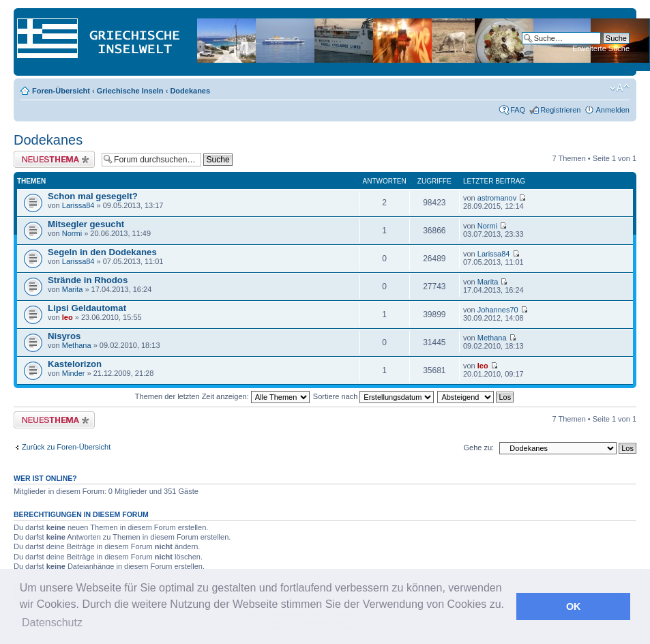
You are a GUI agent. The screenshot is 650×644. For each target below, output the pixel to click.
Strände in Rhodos (88, 280)
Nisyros (64, 336)
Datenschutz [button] (52, 623)
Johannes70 (498, 310)
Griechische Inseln (130, 91)
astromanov (497, 198)
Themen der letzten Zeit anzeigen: (222, 396)
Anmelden (612, 110)
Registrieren (560, 110)
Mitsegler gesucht (86, 224)
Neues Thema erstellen (54, 159)
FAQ (518, 110)
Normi (72, 233)
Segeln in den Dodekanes (102, 252)
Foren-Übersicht (61, 91)
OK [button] (574, 606)
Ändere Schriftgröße (620, 88)
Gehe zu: (478, 448)
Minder (74, 373)
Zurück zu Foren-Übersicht (66, 447)
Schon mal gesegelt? (93, 196)
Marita (73, 289)
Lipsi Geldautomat (87, 308)
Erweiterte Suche (601, 48)
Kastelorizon (75, 364)
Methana (77, 345)
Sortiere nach (373, 396)
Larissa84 (78, 205)
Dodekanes (190, 91)
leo (68, 317)
